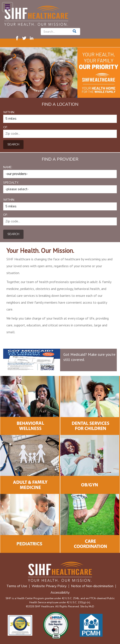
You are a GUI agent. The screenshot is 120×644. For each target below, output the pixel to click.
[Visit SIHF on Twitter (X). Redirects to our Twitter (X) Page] (25, 38)
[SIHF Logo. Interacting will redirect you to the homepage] (36, 15)
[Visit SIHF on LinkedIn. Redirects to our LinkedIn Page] (33, 38)
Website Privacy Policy (49, 586)
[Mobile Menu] (7, 7)
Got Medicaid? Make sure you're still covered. (89, 357)
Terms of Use (17, 586)
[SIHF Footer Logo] (60, 571)
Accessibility (60, 593)
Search (13, 144)
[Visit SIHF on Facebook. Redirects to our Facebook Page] (18, 38)
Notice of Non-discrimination (92, 586)
